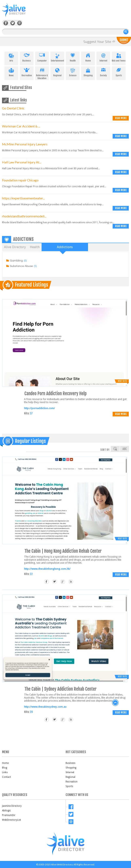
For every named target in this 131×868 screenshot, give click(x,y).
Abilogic (6, 811)
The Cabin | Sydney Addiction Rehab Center (60, 689)
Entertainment (57, 57)
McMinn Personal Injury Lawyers (25, 144)
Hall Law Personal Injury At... (22, 162)
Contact (6, 777)
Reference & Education (42, 73)
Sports (119, 72)
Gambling (16, 261)
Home (88, 57)
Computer (42, 57)
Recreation (27, 72)
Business (27, 57)
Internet (103, 57)
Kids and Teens (119, 57)
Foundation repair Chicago (20, 180)
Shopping (88, 72)
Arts (11, 57)
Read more (121, 118)
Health (73, 57)
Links (5, 772)
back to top (115, 703)
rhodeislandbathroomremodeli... (24, 216)
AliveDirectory (18, 12)
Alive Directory (15, 247)
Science (73, 72)
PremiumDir (9, 815)
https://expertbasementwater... (23, 198)
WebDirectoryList (12, 820)
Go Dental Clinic (13, 108)
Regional (57, 72)
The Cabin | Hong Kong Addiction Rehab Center (63, 551)
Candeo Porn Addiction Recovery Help (56, 393)
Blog (5, 768)
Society (103, 72)
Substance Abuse (21, 266)
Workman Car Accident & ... (21, 126)
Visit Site (122, 381)
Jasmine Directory (12, 806)
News (11, 72)
